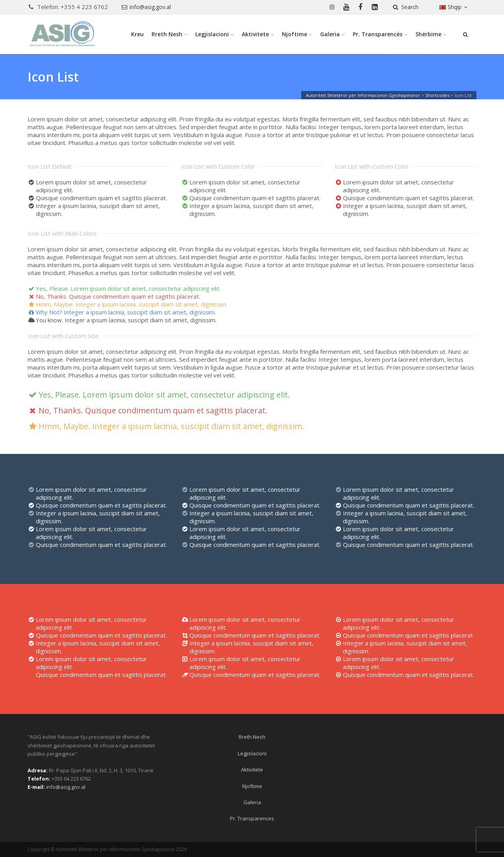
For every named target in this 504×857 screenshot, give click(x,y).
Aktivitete (255, 34)
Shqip (454, 7)
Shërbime (428, 34)
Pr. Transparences (252, 818)
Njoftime (295, 34)
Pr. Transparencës (378, 34)
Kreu (137, 34)
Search (405, 7)
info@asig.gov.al (146, 7)
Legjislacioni (212, 34)
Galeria (330, 34)
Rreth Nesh (167, 34)
